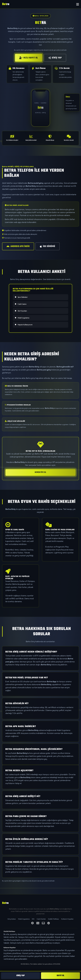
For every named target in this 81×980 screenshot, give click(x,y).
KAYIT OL (61, 976)
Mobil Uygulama (22, 318)
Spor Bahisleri (21, 297)
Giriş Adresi (12, 919)
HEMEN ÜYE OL (40, 472)
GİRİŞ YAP (55, 58)
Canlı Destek (41, 919)
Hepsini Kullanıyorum (24, 325)
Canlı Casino (21, 304)
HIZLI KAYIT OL (29, 58)
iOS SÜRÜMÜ (48, 246)
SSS (33, 919)
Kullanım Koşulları (67, 919)
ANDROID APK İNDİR (18, 246)
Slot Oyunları (21, 311)
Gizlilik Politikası (53, 919)
